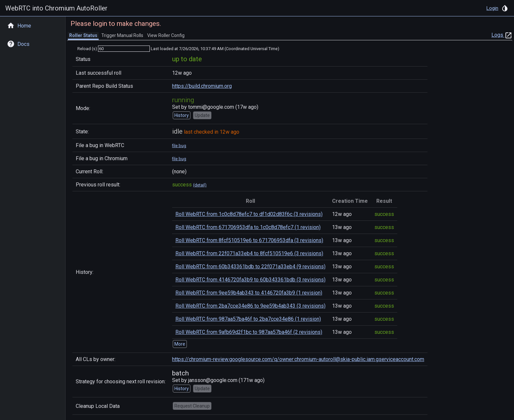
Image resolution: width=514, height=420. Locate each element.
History (182, 115)
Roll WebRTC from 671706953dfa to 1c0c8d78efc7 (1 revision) (248, 227)
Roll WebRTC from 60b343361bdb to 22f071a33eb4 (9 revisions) (250, 267)
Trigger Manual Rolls (122, 35)
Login (492, 8)
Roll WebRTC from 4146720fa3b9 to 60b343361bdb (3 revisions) (250, 280)
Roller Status (83, 35)
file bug (179, 146)
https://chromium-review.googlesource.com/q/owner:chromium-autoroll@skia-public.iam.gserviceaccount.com (298, 359)
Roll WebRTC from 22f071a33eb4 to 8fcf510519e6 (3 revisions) (249, 253)
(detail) (200, 185)
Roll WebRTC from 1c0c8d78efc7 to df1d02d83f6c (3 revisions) (249, 214)
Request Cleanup (192, 406)
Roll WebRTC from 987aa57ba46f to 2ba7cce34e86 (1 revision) (248, 319)
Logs (502, 35)
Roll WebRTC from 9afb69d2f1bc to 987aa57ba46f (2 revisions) (249, 332)
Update (202, 115)
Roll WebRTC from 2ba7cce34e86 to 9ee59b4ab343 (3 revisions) (250, 306)
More (180, 344)
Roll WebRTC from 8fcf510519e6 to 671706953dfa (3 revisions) (249, 240)
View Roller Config (166, 35)
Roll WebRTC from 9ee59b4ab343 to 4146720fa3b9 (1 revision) (249, 293)
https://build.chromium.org (202, 86)
